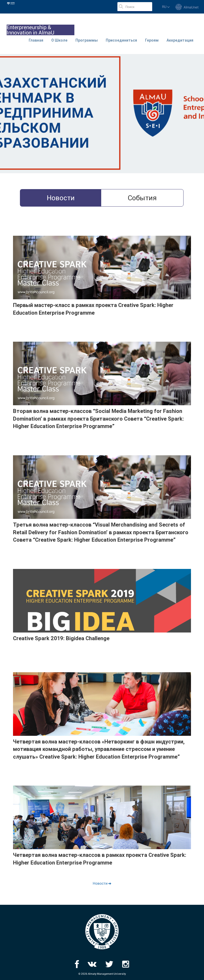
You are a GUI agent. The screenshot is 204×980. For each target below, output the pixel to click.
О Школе (59, 40)
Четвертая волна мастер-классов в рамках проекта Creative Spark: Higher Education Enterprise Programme (100, 859)
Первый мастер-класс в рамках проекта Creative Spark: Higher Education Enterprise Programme (93, 309)
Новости (102, 883)
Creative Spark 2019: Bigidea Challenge (61, 638)
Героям (152, 40)
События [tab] (142, 198)
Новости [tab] (61, 198)
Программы (87, 40)
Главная (36, 40)
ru (166, 7)
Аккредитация (180, 40)
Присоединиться (121, 40)
